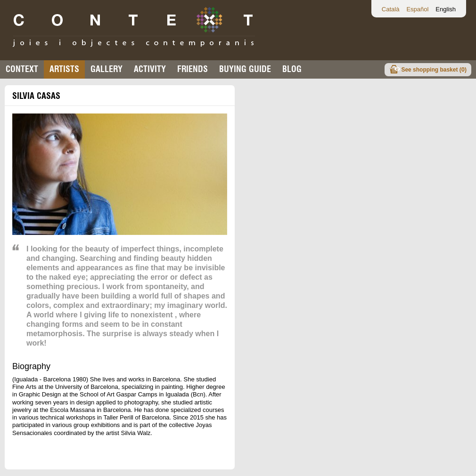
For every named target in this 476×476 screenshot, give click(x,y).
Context (22, 69)
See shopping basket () (434, 69)
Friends (193, 69)
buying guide (245, 69)
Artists (64, 69)
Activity (150, 69)
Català (391, 9)
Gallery (107, 69)
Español (417, 9)
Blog (292, 69)
